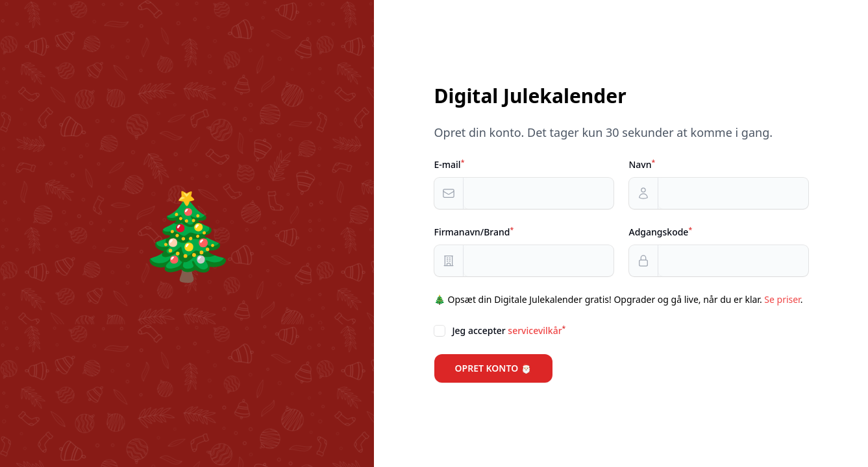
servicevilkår (535, 330)
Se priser (782, 299)
